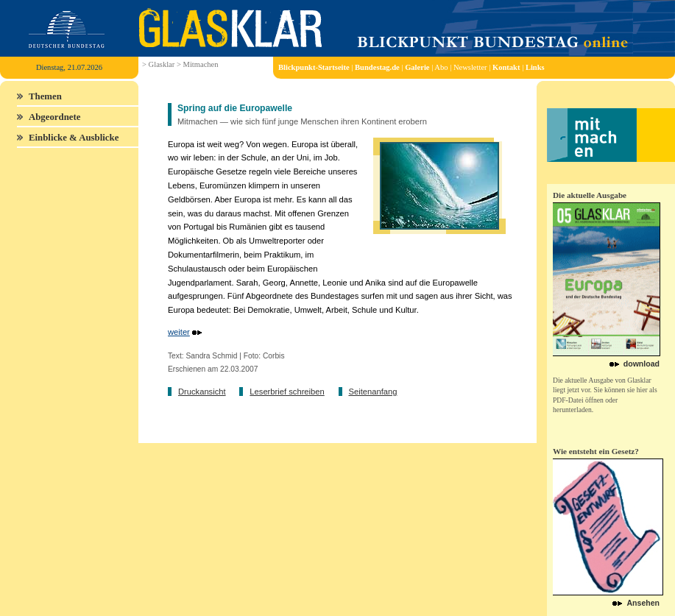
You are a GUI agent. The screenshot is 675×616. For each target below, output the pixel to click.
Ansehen (643, 603)
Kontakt (506, 67)
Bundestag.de (377, 67)
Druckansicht (202, 392)
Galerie (417, 67)
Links (535, 67)
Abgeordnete (54, 117)
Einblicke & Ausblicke (74, 138)
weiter (179, 332)
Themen (45, 96)
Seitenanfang (372, 392)
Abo (441, 67)
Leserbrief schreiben (287, 392)
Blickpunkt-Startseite (314, 67)
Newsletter (470, 67)
